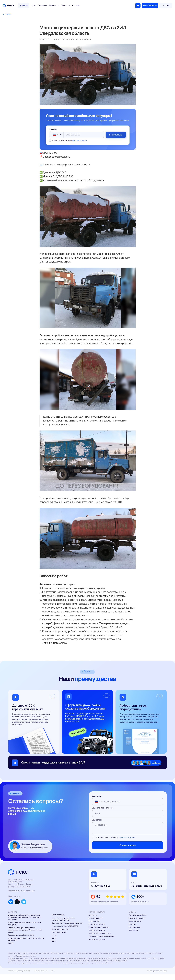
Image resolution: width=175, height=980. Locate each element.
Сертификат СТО (58, 921)
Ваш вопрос (97, 826)
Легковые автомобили (137, 921)
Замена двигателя (96, 924)
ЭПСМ (54, 947)
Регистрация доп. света (98, 946)
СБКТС (11, 949)
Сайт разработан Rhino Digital (157, 977)
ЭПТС (54, 944)
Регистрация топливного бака (100, 939)
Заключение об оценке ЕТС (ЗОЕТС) (65, 932)
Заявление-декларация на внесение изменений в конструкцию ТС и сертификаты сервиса (25, 936)
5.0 (98, 903)
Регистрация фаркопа (97, 930)
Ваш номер (53, 133)
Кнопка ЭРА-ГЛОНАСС (60, 935)
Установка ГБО (94, 927)
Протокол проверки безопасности (21, 941)
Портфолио (42, 5)
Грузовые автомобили (137, 924)
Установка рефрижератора (99, 933)
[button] (166, 6)
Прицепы (132, 930)
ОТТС (54, 941)
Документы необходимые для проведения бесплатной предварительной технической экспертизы (25, 923)
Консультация (116, 138)
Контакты (76, 5)
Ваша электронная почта (103, 814)
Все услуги (93, 921)
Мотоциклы (133, 936)
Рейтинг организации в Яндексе (105, 907)
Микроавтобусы (135, 927)
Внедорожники (135, 933)
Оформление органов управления (101, 943)
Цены (34, 5)
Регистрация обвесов (97, 936)
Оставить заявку (128, 851)
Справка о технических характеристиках (67, 929)
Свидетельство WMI (59, 938)
